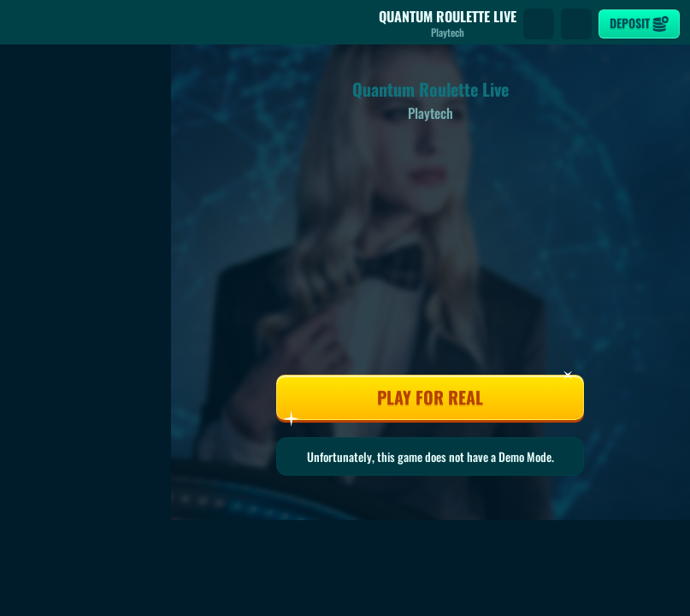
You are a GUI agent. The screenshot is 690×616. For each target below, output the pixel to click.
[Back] (26, 24)
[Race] (576, 24)
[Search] (539, 24)
